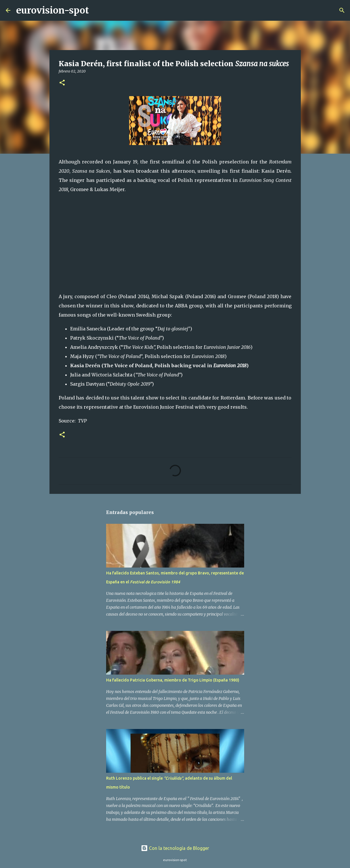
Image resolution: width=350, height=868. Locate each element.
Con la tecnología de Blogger (175, 848)
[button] (62, 83)
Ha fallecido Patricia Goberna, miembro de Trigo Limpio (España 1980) (173, 680)
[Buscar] (97, 10)
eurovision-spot (52, 10)
